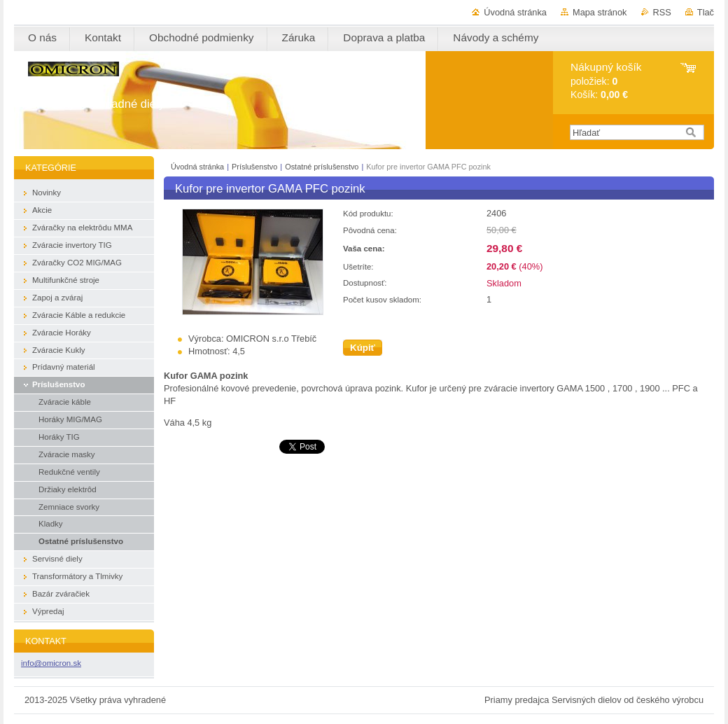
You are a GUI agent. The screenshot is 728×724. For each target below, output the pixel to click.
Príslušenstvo (255, 167)
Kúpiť (363, 348)
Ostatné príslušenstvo (323, 167)
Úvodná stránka (515, 12)
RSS (662, 12)
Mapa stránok (600, 12)
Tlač (706, 12)
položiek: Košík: (606, 81)
